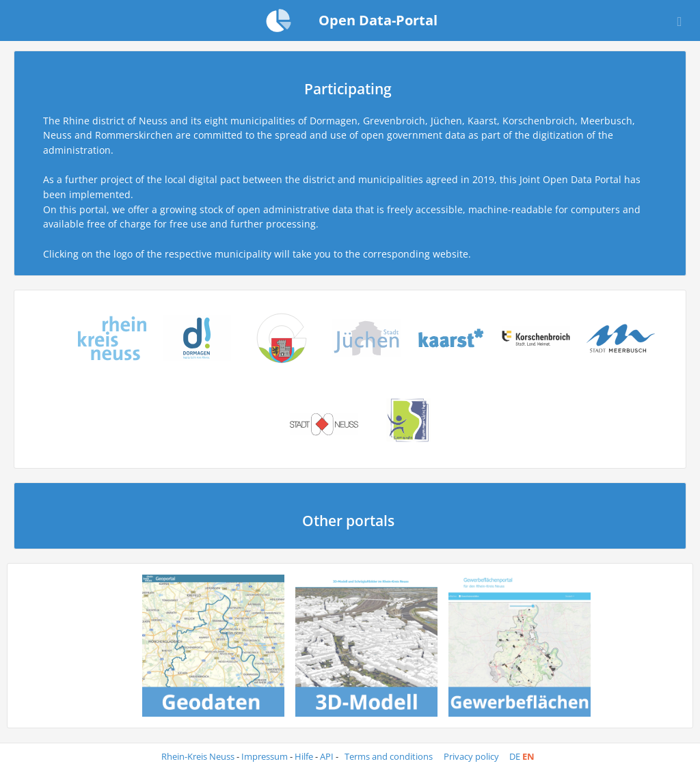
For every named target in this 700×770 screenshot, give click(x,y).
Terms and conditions (390, 757)
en (528, 757)
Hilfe (304, 757)
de (515, 757)
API (327, 757)
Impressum (265, 757)
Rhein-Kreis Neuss (198, 757)
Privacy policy (472, 757)
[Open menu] (679, 20)
